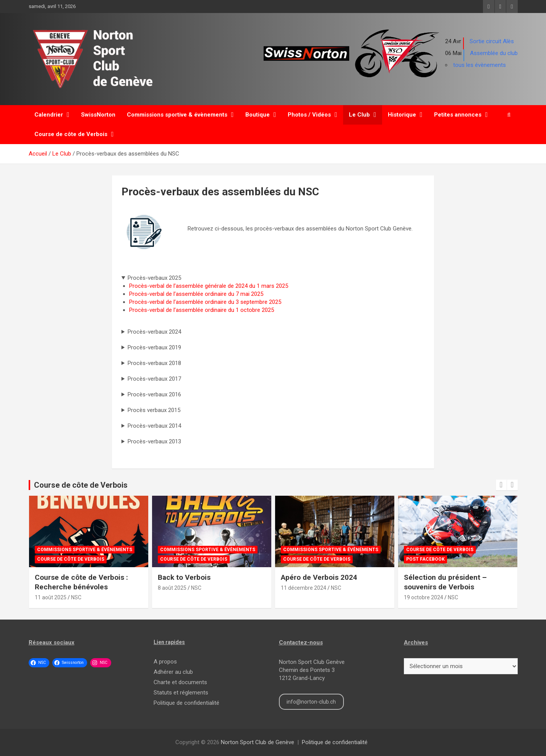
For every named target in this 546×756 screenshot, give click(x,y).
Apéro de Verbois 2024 (319, 577)
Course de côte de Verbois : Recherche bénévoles (81, 582)
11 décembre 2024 (304, 588)
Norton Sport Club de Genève (258, 742)
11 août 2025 (51, 597)
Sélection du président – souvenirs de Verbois (445, 582)
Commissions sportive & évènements (177, 115)
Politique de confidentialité (186, 703)
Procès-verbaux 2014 (154, 426)
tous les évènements (480, 65)
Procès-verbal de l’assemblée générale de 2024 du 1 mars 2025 (209, 286)
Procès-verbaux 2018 (154, 363)
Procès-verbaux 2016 (154, 394)
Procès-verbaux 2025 (154, 278)
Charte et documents (180, 682)
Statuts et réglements (181, 693)
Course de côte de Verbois (71, 134)
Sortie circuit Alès (492, 41)
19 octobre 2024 (424, 597)
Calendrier (49, 115)
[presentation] (501, 485)
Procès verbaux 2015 (154, 410)
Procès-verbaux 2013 (154, 441)
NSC (76, 597)
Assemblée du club (494, 53)
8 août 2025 (172, 588)
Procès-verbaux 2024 (154, 332)
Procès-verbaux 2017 (154, 379)
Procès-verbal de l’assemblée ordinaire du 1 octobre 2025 (202, 310)
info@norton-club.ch (311, 702)
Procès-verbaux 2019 (154, 347)
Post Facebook (425, 559)
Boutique (258, 115)
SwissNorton (98, 115)
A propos (165, 662)
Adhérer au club (173, 672)
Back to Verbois (184, 577)
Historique (402, 115)
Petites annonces (458, 115)
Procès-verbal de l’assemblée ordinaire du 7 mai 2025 (196, 294)
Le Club (359, 115)
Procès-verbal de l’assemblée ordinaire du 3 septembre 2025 (205, 302)
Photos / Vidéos (309, 115)
